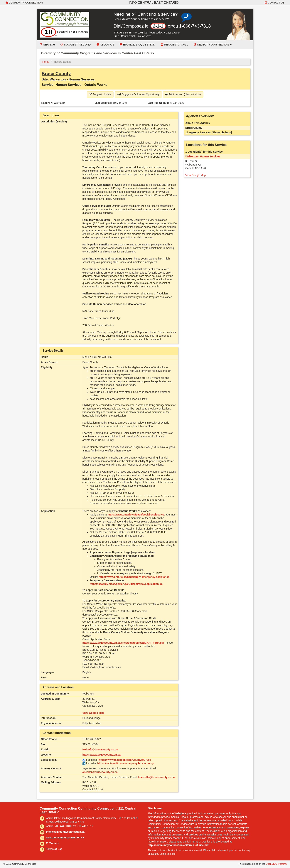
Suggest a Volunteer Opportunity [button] (138, 94)
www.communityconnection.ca (65, 837)
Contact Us (275, 3)
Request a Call (174, 44)
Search (47, 44)
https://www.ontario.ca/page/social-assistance (136, 515)
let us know (219, 850)
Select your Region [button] (213, 44)
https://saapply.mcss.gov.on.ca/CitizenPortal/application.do (126, 584)
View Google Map (93, 713)
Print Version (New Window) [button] (183, 94)
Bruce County (56, 74)
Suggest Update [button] (100, 94)
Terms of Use (54, 849)
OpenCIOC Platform (276, 864)
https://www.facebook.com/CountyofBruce (125, 760)
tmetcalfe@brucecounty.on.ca (156, 777)
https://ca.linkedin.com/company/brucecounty (125, 763)
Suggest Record (76, 44)
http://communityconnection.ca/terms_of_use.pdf (178, 845)
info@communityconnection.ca (65, 832)
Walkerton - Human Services (72, 79)
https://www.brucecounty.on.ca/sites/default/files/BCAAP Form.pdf (123, 643)
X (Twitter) (52, 843)
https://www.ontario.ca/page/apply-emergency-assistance (134, 577)
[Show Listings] (222, 132)
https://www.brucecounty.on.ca (102, 755)
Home (46, 62)
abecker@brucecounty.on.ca (100, 772)
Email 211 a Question (137, 44)
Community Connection (24, 3)
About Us (105, 44)
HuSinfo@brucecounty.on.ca (100, 749)
